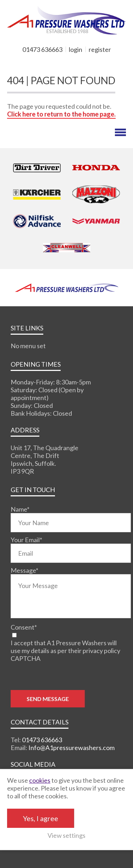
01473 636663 (42, 49)
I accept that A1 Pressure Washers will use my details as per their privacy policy (65, 647)
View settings (66, 835)
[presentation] (65, 676)
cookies (40, 780)
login (76, 49)
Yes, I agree (41, 818)
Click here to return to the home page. (61, 114)
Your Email (26, 540)
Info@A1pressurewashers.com (71, 748)
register (100, 49)
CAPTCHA (26, 658)
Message (24, 570)
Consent (24, 627)
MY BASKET (32, 61)
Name (20, 509)
